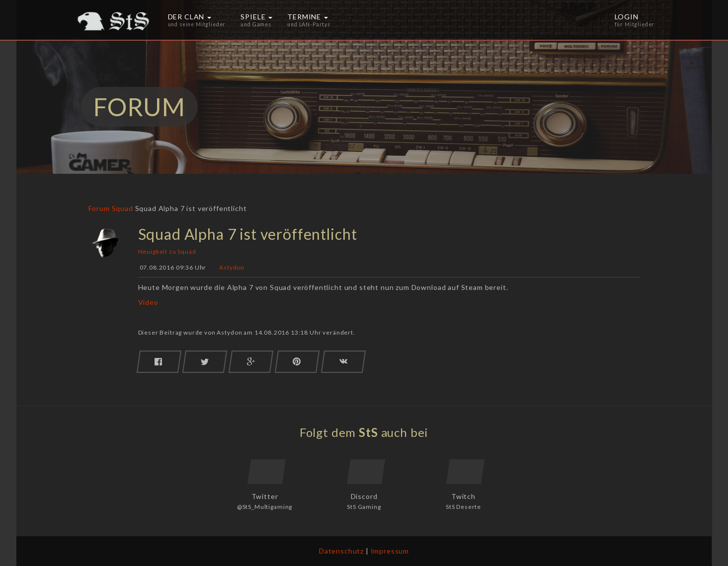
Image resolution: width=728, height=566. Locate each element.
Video (148, 302)
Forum (99, 208)
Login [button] (635, 20)
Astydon (232, 268)
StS (368, 432)
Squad (122, 208)
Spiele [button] (256, 20)
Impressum (390, 551)
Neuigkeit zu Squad (167, 251)
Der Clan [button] (197, 20)
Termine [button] (309, 20)
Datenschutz (341, 551)
